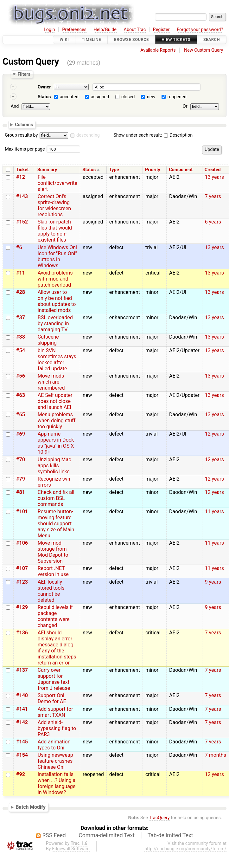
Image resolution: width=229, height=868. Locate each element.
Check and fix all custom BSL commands (56, 498)
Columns (24, 124)
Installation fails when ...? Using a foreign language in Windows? (57, 783)
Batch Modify (31, 807)
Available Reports (158, 50)
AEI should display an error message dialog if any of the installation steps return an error (57, 648)
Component (181, 170)
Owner (44, 87)
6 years (213, 222)
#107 (22, 568)
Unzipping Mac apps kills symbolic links (54, 466)
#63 (21, 395)
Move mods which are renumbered (51, 382)
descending (88, 135)
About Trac (135, 30)
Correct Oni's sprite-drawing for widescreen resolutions (54, 205)
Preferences (74, 30)
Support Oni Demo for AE (52, 698)
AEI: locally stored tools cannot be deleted (51, 591)
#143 (22, 196)
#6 (19, 247)
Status (44, 97)
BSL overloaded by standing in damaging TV (55, 324)
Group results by (21, 135)
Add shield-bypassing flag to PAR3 (57, 728)
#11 (21, 273)
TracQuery (159, 818)
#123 (22, 582)
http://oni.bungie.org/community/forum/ (185, 849)
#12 (21, 177)
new (151, 97)
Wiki (64, 39)
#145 (22, 742)
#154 (22, 755)
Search (212, 39)
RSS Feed (54, 835)
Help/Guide (105, 30)
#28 (21, 292)
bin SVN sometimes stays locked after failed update (57, 360)
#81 (21, 492)
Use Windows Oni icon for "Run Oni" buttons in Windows (57, 256)
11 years (214, 512)
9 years (213, 582)
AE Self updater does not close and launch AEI (55, 401)
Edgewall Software (71, 849)
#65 (21, 415)
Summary (47, 170)
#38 (21, 337)
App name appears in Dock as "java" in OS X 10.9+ (56, 443)
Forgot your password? (200, 30)
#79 (21, 479)
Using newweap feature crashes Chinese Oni (55, 761)
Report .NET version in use (53, 571)
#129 (22, 607)
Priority (153, 170)
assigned (100, 97)
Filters (24, 74)
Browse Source (131, 39)
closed (128, 97)
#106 (22, 543)
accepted (69, 97)
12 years (214, 434)
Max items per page (25, 149)
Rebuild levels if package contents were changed (55, 616)
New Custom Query (204, 50)
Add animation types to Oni (54, 745)
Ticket (22, 170)
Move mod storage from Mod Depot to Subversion (53, 552)
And (15, 106)
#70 (21, 460)
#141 (22, 709)
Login (49, 30)
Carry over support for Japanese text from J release (54, 679)
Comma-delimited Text (107, 835)
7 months (216, 755)
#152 (22, 222)
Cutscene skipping (48, 340)
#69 (21, 434)
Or (185, 106)
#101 (22, 512)
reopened (177, 97)
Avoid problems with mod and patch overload (55, 279)
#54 (21, 350)
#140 (22, 695)
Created (213, 170)
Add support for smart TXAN (55, 712)
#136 (22, 633)
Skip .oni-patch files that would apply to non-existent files (55, 231)
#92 (21, 774)
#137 (22, 670)
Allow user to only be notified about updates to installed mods (57, 301)
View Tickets (176, 39)
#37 (21, 317)
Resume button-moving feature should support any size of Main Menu (56, 524)
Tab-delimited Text (170, 835)
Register (161, 30)
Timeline (91, 39)
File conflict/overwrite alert (57, 183)
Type (114, 170)
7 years (213, 196)
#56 (21, 376)
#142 (22, 722)
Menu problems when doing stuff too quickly (57, 421)
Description (178, 135)
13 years (214, 177)
